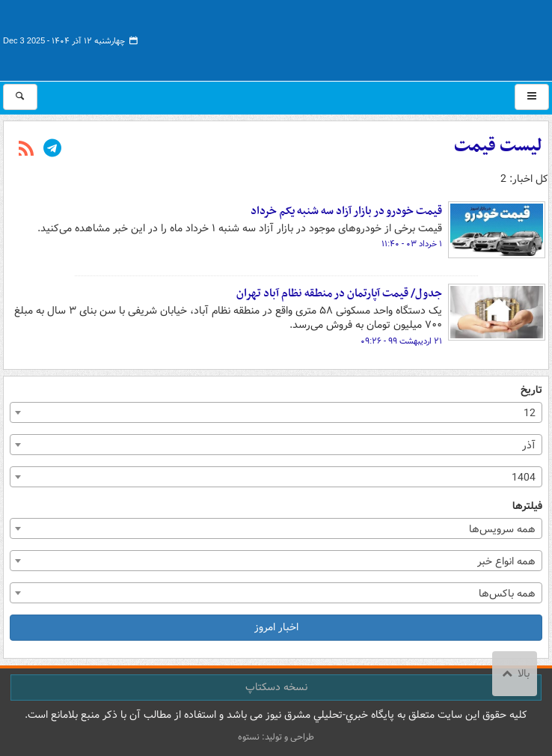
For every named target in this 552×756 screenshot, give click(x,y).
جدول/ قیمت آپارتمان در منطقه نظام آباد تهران (339, 293)
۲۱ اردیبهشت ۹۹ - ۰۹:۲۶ (401, 341)
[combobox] (276, 412)
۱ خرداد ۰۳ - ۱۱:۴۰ (412, 244)
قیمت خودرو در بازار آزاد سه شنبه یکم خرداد (346, 211)
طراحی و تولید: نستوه (276, 737)
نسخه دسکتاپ (276, 687)
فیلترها (527, 506)
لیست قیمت (498, 146)
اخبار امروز (276, 627)
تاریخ (531, 390)
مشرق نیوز (437, 37)
